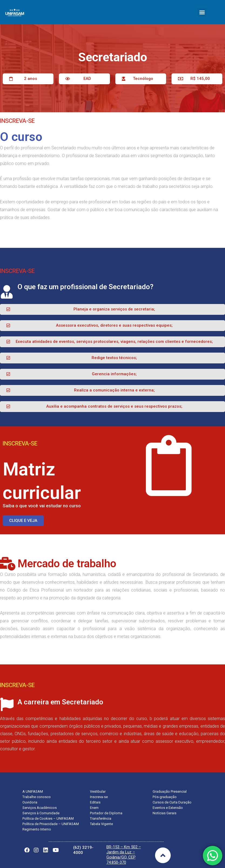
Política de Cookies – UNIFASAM (48, 818)
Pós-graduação (165, 797)
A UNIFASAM (33, 791)
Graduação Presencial (170, 791)
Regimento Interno (37, 829)
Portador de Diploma (106, 813)
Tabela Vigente (101, 824)
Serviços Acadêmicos (40, 808)
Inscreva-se (99, 797)
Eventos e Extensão (168, 808)
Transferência (101, 818)
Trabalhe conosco (37, 797)
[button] (202, 12)
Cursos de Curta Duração (172, 802)
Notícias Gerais (164, 813)
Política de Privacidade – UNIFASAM (51, 824)
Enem (94, 808)
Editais (95, 802)
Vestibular (98, 791)
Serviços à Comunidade (41, 813)
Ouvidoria (30, 802)
